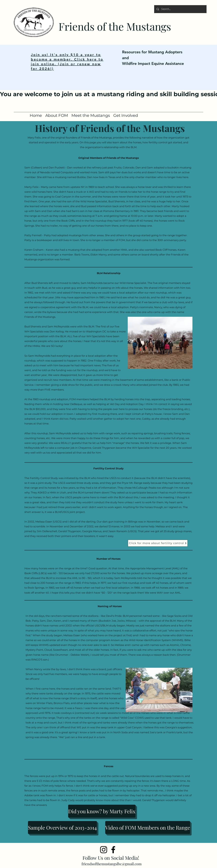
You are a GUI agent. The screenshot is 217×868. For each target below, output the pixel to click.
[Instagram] (104, 850)
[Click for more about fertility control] (158, 543)
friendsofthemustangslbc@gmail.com (112, 864)
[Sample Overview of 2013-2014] (62, 827)
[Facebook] (113, 850)
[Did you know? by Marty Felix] (102, 811)
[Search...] (180, 9)
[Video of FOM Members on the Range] (148, 827)
